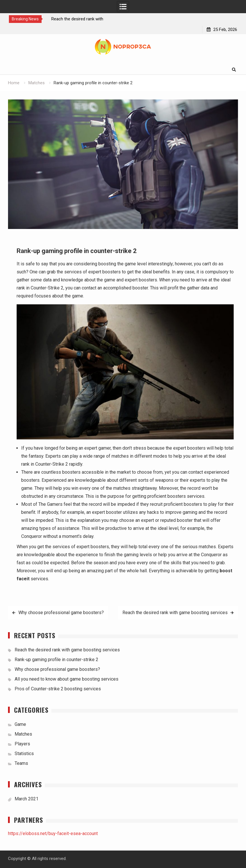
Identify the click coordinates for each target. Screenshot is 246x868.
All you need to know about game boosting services (67, 679)
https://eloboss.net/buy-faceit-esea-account (53, 833)
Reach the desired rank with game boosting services (175, 613)
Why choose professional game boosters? (61, 613)
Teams (21, 763)
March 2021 (27, 799)
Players (22, 744)
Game (20, 724)
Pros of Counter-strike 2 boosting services (58, 689)
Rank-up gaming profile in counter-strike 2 (56, 660)
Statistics (24, 754)
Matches (23, 734)
